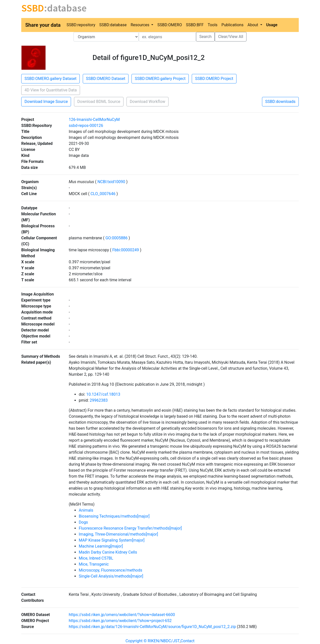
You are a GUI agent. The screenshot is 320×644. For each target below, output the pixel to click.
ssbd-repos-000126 (86, 126)
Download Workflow (147, 102)
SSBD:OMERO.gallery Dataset (50, 79)
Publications (232, 25)
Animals (86, 510)
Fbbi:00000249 (125, 250)
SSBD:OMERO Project (214, 79)
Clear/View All (230, 37)
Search (205, 37)
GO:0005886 (117, 238)
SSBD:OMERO (169, 25)
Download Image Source (46, 102)
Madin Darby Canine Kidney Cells (108, 552)
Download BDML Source (99, 102)
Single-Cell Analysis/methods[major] (111, 576)
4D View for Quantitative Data (51, 90)
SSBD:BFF (195, 25)
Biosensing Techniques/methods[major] (114, 516)
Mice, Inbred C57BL (96, 558)
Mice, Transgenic (94, 564)
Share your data (43, 25)
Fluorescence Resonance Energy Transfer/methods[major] (130, 528)
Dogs (83, 522)
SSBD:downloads (280, 102)
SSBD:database (113, 25)
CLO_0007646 (103, 194)
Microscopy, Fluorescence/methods (110, 570)
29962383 (99, 400)
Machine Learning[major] (101, 546)
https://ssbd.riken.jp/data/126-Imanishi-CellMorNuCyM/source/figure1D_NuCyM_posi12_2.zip (152, 627)
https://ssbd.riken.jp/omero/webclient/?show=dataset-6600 (122, 615)
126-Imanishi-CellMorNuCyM (94, 120)
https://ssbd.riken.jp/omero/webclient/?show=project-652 (120, 621)
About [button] (253, 25)
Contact (187, 641)
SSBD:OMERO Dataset (106, 79)
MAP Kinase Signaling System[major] (112, 540)
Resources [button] (140, 25)
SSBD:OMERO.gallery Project (160, 79)
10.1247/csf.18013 (103, 394)
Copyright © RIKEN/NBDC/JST (153, 641)
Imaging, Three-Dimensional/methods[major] (118, 534)
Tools (213, 25)
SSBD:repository (81, 25)
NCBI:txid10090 (111, 182)
